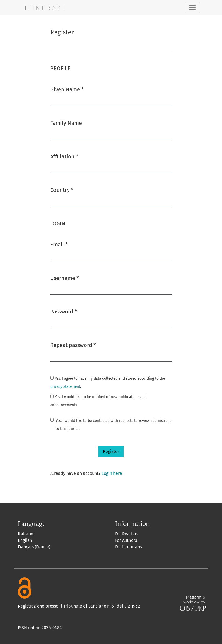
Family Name (66, 123)
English (25, 540)
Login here (112, 473)
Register (111, 451)
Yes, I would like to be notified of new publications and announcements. (98, 401)
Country (62, 190)
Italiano (26, 534)
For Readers (127, 534)
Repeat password (73, 345)
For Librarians (128, 547)
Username (65, 278)
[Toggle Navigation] (192, 8)
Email (59, 244)
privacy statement (65, 387)
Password (64, 311)
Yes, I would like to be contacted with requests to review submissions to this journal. (113, 425)
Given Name (67, 89)
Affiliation (64, 156)
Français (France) (34, 547)
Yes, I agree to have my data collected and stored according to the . (108, 383)
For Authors (126, 540)
